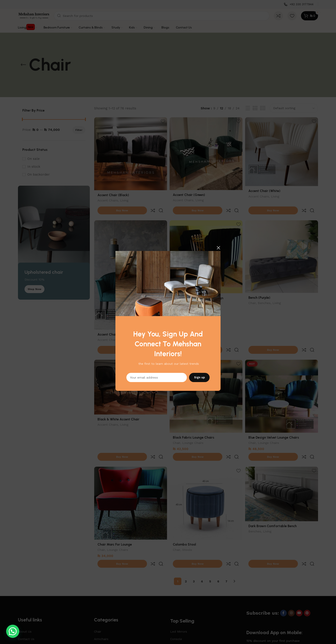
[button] (13, 631)
